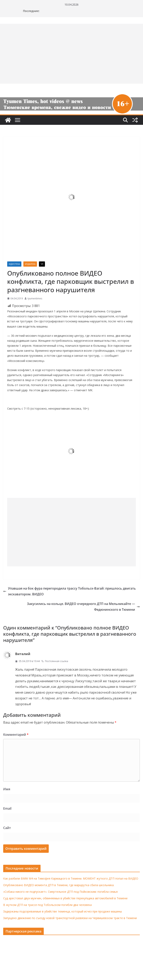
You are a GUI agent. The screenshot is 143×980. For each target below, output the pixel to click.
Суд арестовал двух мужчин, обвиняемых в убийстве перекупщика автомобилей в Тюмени (65, 898)
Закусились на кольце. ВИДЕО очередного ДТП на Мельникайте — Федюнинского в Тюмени (83, 607)
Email (7, 808)
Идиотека (14, 264)
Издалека (30, 264)
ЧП (42, 264)
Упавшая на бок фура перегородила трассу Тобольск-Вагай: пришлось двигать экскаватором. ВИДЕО (70, 591)
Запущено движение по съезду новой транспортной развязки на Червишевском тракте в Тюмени (70, 918)
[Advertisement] (71, 532)
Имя (7, 789)
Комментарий (16, 735)
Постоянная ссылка (55, 661)
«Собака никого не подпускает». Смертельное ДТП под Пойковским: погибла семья (60, 892)
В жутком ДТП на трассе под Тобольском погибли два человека (47, 905)
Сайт (7, 828)
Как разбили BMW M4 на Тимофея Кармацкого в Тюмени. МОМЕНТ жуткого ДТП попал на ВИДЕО (71, 878)
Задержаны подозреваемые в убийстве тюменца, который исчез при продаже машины (63, 911)
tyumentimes (35, 298)
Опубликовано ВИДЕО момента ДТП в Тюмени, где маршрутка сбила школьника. (59, 885)
